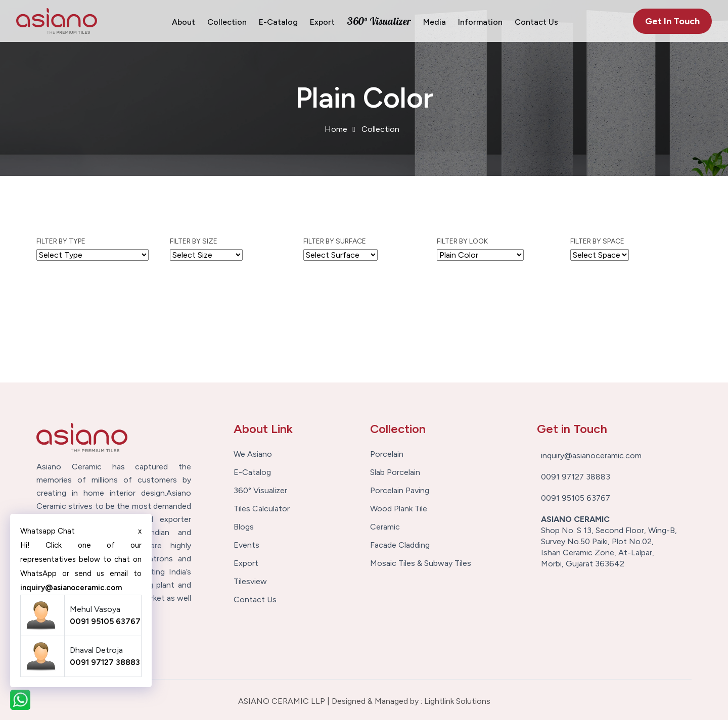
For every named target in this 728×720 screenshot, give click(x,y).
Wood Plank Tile (399, 509)
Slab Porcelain (395, 472)
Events (246, 545)
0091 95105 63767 (105, 621)
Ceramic (385, 527)
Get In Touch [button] (672, 21)
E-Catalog (278, 22)
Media (435, 22)
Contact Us (536, 22)
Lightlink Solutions (457, 701)
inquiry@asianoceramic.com (71, 588)
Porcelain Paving (400, 491)
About (184, 22)
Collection (227, 22)
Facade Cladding (400, 545)
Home (336, 129)
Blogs (244, 527)
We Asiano (253, 454)
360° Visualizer (379, 21)
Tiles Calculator (262, 509)
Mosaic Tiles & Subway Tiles (421, 563)
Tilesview (250, 582)
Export (322, 22)
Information (480, 22)
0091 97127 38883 (105, 662)
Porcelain (387, 454)
